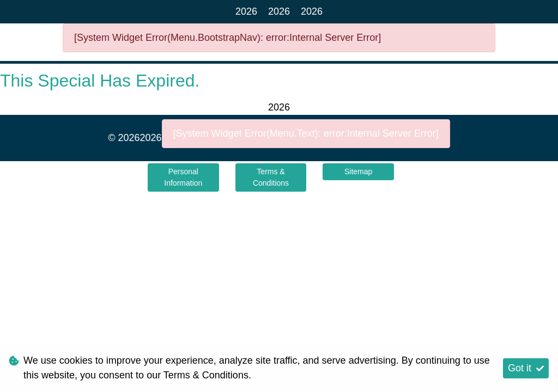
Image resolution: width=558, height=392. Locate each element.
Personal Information (183, 177)
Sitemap (358, 171)
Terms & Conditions (271, 177)
